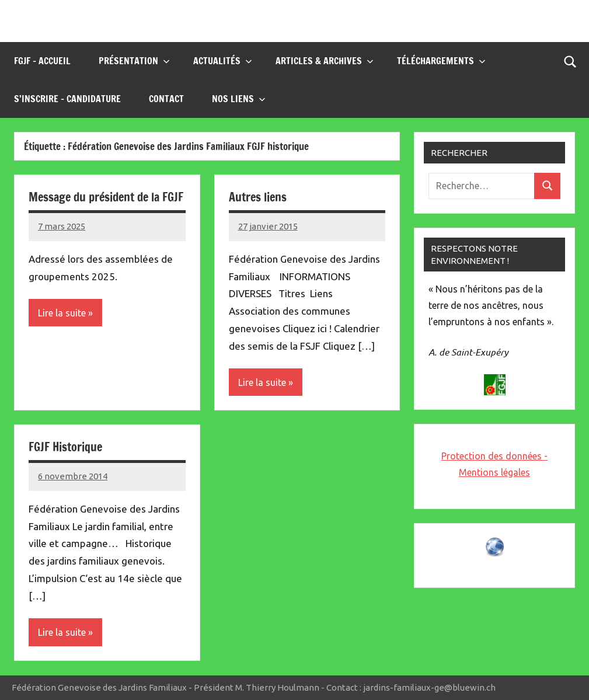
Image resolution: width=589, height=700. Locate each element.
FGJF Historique (65, 447)
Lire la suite (62, 313)
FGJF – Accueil (42, 61)
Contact (166, 99)
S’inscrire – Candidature (67, 99)
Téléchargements (441, 61)
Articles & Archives (325, 61)
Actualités (223, 61)
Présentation (134, 61)
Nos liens (239, 99)
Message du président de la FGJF (106, 197)
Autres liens (258, 197)
